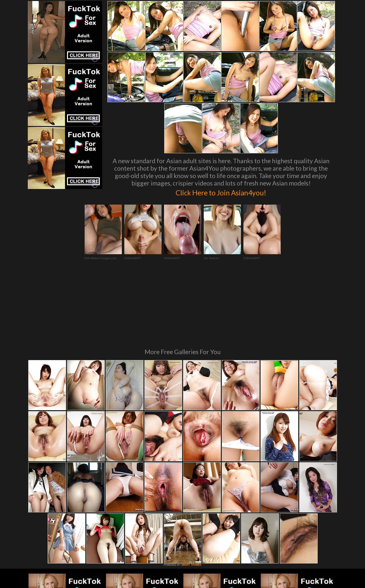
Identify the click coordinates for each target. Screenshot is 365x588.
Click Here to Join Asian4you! (221, 192)
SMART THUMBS (191, 497)
